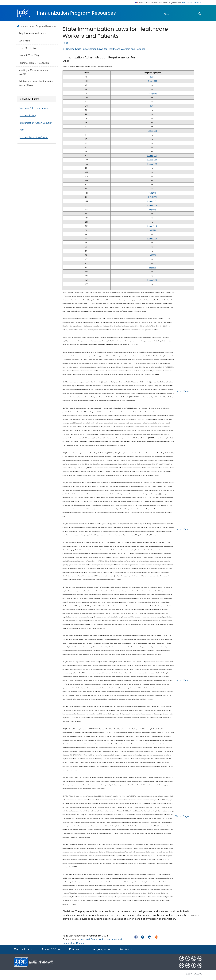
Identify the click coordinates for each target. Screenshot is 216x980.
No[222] (152, 230)
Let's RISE (24, 41)
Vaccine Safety (28, 116)
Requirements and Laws (32, 33)
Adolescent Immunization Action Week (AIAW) (36, 83)
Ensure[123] (152, 160)
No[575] (152, 255)
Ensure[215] (152, 226)
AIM (22, 130)
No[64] (152, 106)
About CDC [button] (51, 949)
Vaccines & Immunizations (34, 108)
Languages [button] (101, 949)
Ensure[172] (152, 201)
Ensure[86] (152, 131)
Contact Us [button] (23, 949)
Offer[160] (152, 197)
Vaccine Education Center (34, 137)
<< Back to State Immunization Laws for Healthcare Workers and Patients (104, 49)
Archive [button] (126, 949)
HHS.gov (188, 974)
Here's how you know (191, 3)
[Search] (180, 14)
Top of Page (182, 391)
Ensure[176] (152, 205)
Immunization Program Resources (76, 13)
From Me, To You (28, 48)
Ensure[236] (152, 239)
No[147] (152, 193)
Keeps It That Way (29, 55)
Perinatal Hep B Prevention (34, 63)
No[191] (152, 210)
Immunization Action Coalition (36, 123)
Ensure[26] (152, 81)
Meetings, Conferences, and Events (34, 72)
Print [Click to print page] (65, 43)
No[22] (152, 77)
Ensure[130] (152, 164)
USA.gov (198, 974)
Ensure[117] (152, 156)
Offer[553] (152, 94)
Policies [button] (76, 949)
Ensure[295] (152, 280)
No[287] (152, 268)
